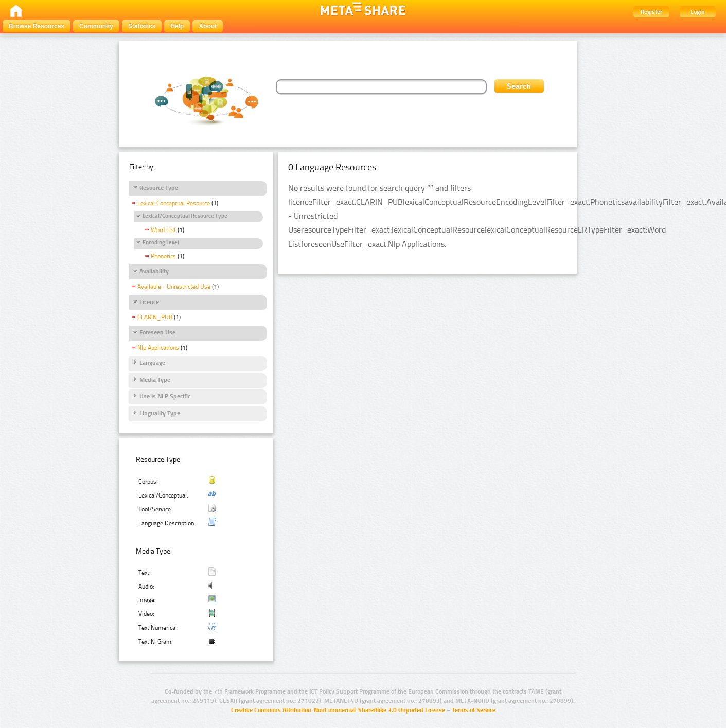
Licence (149, 302)
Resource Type (159, 188)
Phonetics (163, 256)
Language (152, 363)
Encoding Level (161, 243)
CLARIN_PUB (155, 317)
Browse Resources (37, 26)
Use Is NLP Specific (165, 396)
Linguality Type (160, 413)
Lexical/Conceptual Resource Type (185, 216)
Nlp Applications (158, 348)
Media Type (155, 380)
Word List (163, 230)
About (208, 26)
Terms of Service (474, 710)
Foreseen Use (157, 332)
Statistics (142, 26)
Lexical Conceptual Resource (174, 203)
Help (177, 26)
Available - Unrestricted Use (174, 287)
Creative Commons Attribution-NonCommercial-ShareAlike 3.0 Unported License (338, 710)
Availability (154, 271)
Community (96, 26)
